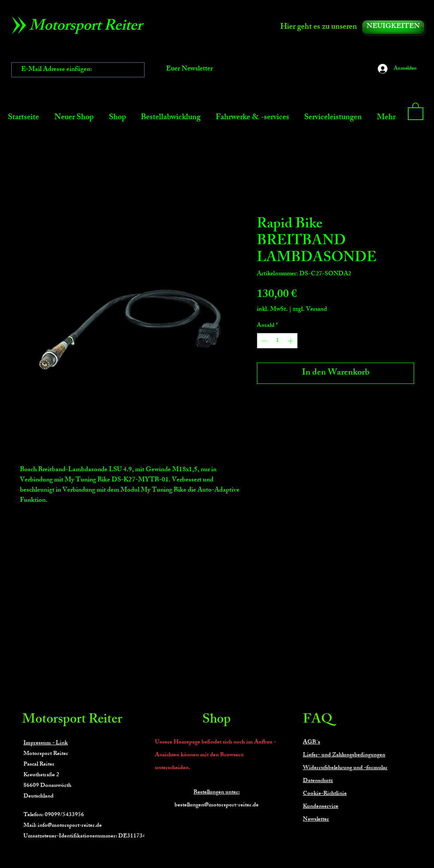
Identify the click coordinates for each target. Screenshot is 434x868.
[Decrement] (263, 341)
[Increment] (291, 341)
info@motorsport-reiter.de (70, 826)
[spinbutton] (277, 341)
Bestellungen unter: (217, 793)
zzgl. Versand (310, 310)
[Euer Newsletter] (190, 70)
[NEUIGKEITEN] (393, 27)
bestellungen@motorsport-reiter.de (217, 805)
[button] (416, 111)
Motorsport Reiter (72, 720)
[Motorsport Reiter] (89, 27)
